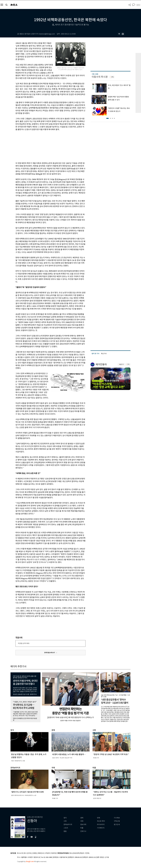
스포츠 (66, 828)
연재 (98, 818)
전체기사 (83, 831)
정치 (65, 818)
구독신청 (117, 821)
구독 (112, 77)
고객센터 (47, 853)
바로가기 (122, 364)
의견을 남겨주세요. (24, 643)
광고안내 (117, 825)
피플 (82, 828)
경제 (82, 818)
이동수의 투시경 (100, 77)
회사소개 (20, 853)
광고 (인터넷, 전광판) (30, 853)
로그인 (138, 5)
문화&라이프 (68, 825)
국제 (82, 821)
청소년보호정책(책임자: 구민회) (79, 853)
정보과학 (83, 825)
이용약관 (54, 853)
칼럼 (65, 831)
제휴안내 (41, 853)
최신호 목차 (101, 821)
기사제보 (117, 818)
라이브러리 (101, 825)
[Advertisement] (45, 146)
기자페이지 (101, 828)
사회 (65, 821)
